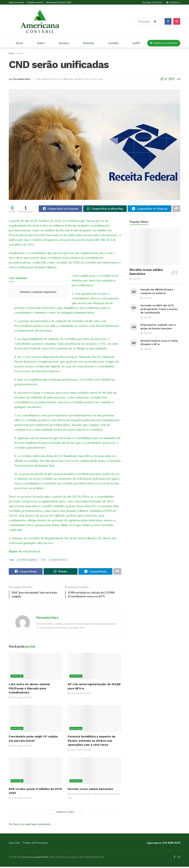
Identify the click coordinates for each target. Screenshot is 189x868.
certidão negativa (27, 560)
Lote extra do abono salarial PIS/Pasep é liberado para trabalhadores (29, 690)
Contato (113, 43)
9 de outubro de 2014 (47, 79)
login (22, 825)
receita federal (58, 560)
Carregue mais (65, 813)
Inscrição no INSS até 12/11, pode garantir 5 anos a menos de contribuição (159, 309)
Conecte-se (173, 2)
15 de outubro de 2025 (20, 699)
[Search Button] (156, 21)
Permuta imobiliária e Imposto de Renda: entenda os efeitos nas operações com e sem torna (92, 742)
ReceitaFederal (29, 552)
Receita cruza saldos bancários (90, 790)
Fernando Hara (22, 79)
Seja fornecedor (17, 2)
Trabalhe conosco (35, 2)
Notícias (21, 53)
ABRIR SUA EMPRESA (164, 43)
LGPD (136, 43)
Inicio (11, 53)
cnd (43, 560)
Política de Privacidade (35, 844)
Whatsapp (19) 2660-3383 (59, 2)
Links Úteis (14, 844)
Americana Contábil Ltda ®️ (35, 858)
